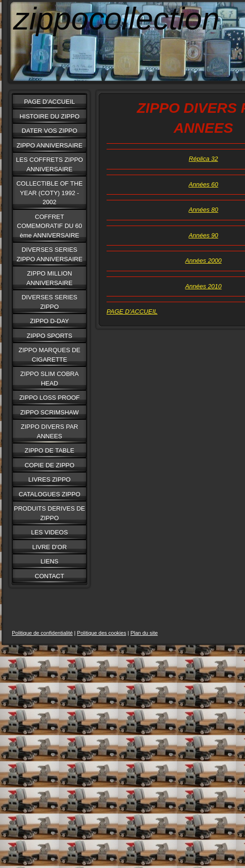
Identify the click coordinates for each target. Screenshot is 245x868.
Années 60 (203, 184)
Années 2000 (203, 261)
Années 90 (203, 235)
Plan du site (144, 633)
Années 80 (203, 210)
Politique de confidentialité (42, 633)
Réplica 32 (203, 159)
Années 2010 (203, 286)
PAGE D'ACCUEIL (132, 311)
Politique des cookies (102, 633)
